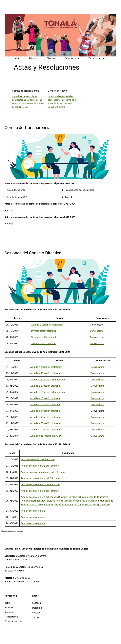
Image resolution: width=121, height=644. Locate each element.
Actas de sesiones (16, 190)
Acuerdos (69, 197)
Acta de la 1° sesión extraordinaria (48, 380)
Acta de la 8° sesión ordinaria (45, 423)
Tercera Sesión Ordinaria (44, 344)
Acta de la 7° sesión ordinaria (45, 417)
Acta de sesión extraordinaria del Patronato (43, 472)
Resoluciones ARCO (17, 197)
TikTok (36, 618)
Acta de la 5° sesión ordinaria (45, 405)
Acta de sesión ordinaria (33, 511)
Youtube (36, 613)
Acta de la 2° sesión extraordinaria (48, 392)
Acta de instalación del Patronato (38, 459)
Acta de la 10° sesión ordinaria (46, 436)
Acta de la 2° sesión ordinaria (45, 373)
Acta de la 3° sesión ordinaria (45, 386)
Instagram (37, 608)
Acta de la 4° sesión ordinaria (45, 398)
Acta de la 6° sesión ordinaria (45, 411)
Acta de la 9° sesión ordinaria (45, 430)
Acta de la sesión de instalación (47, 325)
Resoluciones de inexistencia (79, 190)
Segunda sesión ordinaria (44, 337)
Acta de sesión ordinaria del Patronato (40, 466)
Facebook (37, 603)
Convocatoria (97, 331)
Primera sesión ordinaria (44, 331)
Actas (10, 210)
